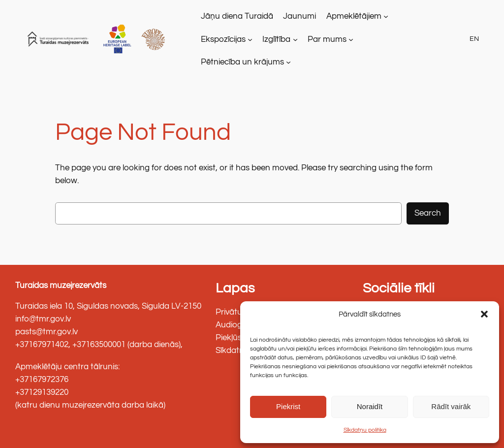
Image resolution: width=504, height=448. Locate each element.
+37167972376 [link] (42, 380)
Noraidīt (370, 406)
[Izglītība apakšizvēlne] (295, 39)
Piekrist (288, 406)
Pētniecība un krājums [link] (242, 62)
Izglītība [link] (276, 39)
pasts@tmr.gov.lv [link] (47, 332)
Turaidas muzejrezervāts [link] (61, 286)
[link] (60, 39)
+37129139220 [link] (42, 392)
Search (428, 213)
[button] (484, 314)
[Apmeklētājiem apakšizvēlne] (386, 16)
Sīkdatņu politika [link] (365, 430)
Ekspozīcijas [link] (223, 39)
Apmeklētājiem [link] (354, 16)
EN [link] (474, 39)
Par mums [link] (327, 39)
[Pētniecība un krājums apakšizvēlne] (288, 62)
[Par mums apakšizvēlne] (351, 39)
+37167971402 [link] (42, 345)
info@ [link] (26, 319)
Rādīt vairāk (451, 406)
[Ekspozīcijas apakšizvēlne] (250, 39)
